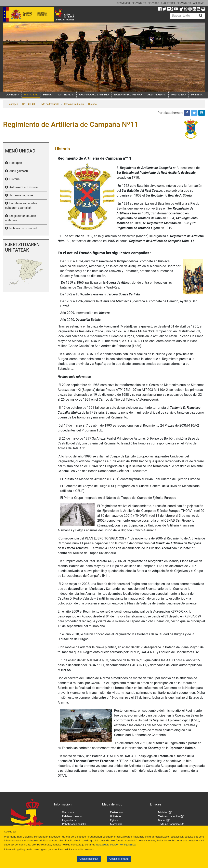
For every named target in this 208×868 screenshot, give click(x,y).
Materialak (116, 824)
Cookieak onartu (119, 859)
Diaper (162, 820)
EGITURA (48, 95)
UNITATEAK (31, 95)
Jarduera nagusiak (21, 195)
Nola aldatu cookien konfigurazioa (116, 845)
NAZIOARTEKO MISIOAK (128, 95)
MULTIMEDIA (179, 95)
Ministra (163, 812)
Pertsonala (116, 812)
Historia (92, 104)
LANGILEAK (12, 95)
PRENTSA (197, 95)
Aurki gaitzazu (18, 171)
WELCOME (198, 3)
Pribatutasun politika (74, 824)
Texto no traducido (49, 104)
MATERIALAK (66, 95)
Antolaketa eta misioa (23, 187)
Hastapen (13, 104)
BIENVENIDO (123, 3)
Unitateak (116, 816)
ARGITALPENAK (157, 95)
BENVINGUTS (139, 3)
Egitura (114, 820)
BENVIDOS (153, 3)
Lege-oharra (69, 820)
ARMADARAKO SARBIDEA (94, 95)
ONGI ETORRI (168, 3)
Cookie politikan (89, 859)
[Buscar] (201, 16)
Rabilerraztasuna (72, 816)
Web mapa (68, 812)
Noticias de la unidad (22, 228)
